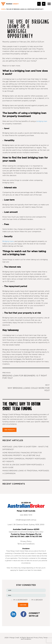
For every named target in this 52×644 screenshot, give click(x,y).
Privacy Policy (26, 541)
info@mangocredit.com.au (26, 520)
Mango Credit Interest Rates (19, 551)
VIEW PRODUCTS (9, 430)
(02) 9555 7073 (26, 515)
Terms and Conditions (26, 544)
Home (3, 9)
